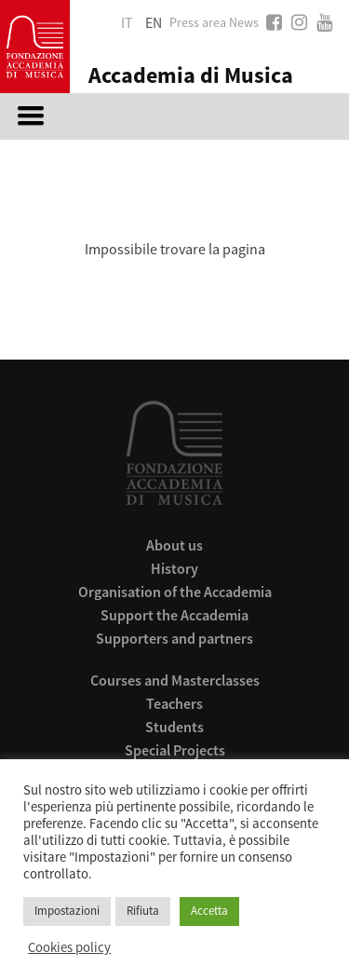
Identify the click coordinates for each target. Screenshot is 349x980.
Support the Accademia (174, 615)
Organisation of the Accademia (175, 592)
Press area (198, 23)
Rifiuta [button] (143, 911)
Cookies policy (69, 948)
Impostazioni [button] (67, 911)
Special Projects (175, 750)
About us (174, 545)
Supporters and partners (174, 638)
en (154, 23)
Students (174, 727)
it (127, 23)
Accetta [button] (209, 911)
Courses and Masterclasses (175, 680)
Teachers (174, 703)
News (244, 23)
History (174, 568)
